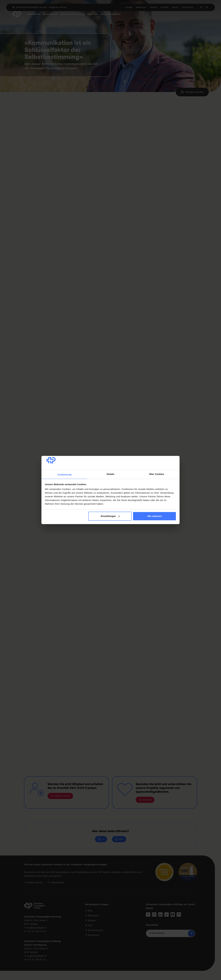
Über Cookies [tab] (157, 474)
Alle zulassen (154, 516)
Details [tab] (110, 474)
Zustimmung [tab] (65, 475)
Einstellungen (110, 516)
